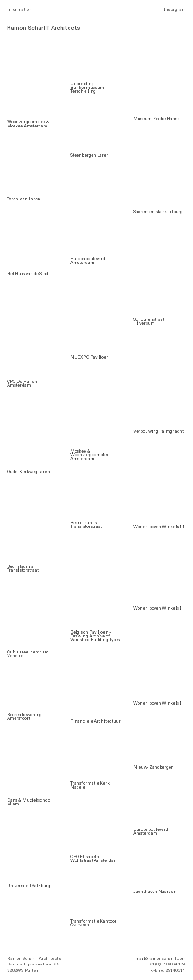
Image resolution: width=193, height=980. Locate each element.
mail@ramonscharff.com (160, 959)
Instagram (175, 10)
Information (19, 10)
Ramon (17, 28)
